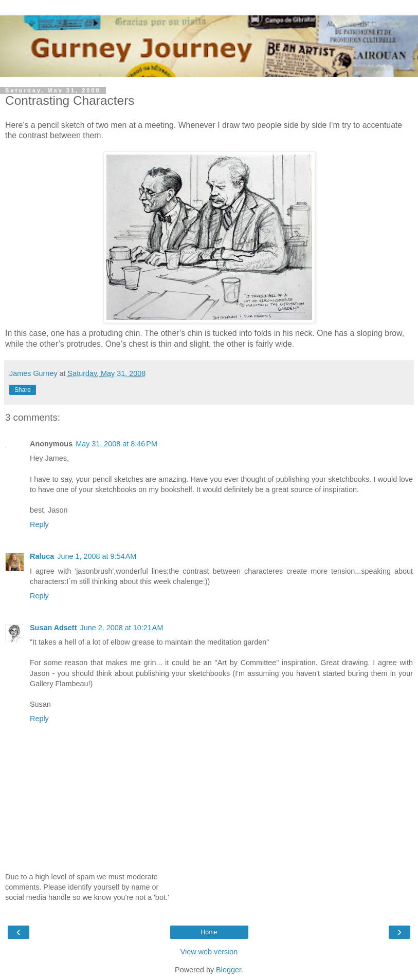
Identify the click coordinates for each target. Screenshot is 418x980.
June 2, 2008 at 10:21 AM (121, 628)
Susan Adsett (53, 628)
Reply (39, 524)
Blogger (229, 970)
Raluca (42, 556)
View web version (209, 952)
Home (209, 932)
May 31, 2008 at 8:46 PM (116, 444)
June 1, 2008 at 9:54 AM (97, 556)
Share (23, 390)
